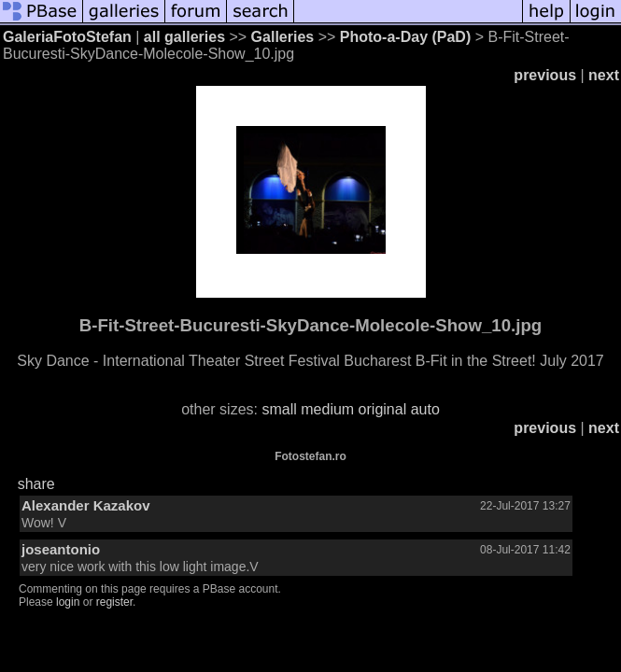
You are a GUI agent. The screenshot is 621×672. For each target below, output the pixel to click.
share (36, 484)
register (114, 602)
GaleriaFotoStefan (67, 37)
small (279, 409)
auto (425, 409)
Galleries (283, 37)
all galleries (184, 37)
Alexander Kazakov (86, 505)
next (604, 75)
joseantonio (61, 549)
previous (545, 75)
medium (327, 409)
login (68, 602)
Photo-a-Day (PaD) (405, 37)
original (383, 409)
